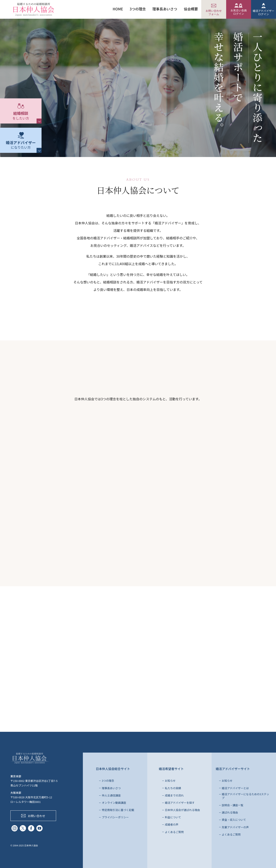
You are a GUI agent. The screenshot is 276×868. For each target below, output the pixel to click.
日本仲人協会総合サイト (113, 769)
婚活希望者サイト (171, 769)
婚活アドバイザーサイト (233, 769)
